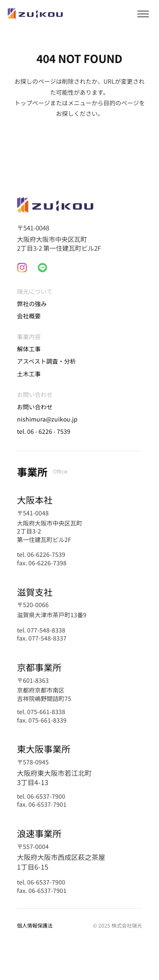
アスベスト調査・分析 (46, 361)
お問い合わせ (35, 407)
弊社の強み (32, 304)
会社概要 (29, 316)
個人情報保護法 (35, 925)
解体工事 (29, 349)
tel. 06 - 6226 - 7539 (44, 431)
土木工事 (29, 374)
